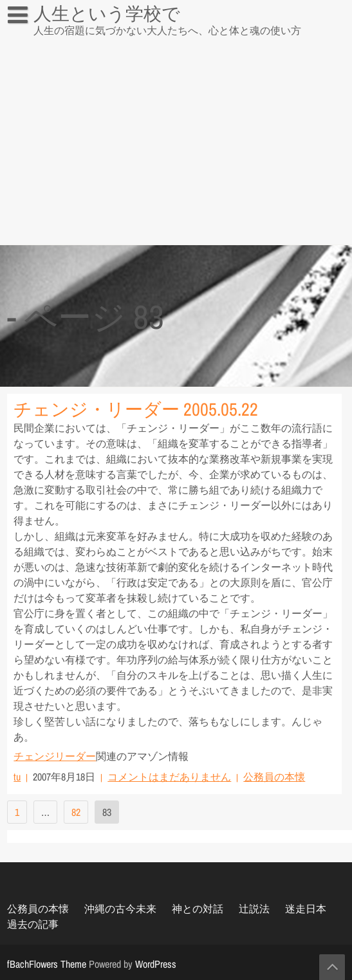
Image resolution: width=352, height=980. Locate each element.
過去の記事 (33, 924)
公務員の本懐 (274, 777)
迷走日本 (306, 909)
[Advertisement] (176, 148)
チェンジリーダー (55, 756)
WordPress (156, 964)
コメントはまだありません (169, 777)
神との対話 (198, 909)
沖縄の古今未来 (120, 909)
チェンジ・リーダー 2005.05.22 (136, 409)
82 (76, 812)
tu (17, 777)
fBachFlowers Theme (47, 964)
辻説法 (30, 41)
